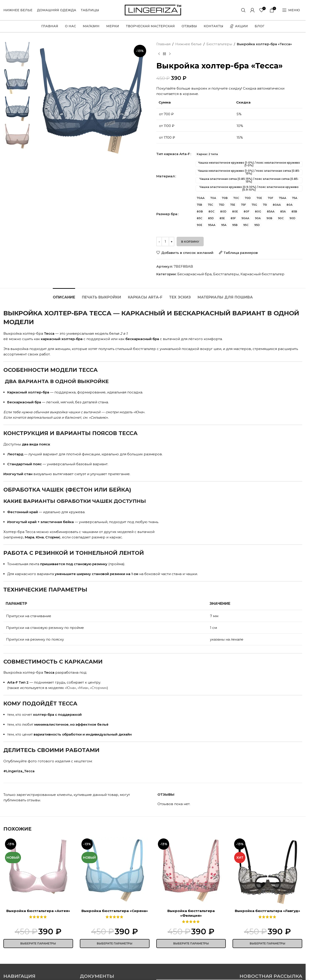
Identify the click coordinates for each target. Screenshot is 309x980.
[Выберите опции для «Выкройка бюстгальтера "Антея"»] (38, 944)
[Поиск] (243, 10)
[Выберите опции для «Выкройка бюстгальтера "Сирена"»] (115, 944)
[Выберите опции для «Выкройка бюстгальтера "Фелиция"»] (191, 944)
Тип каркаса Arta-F (173, 154)
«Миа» (83, 688)
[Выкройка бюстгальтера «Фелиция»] (191, 872)
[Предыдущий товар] (159, 54)
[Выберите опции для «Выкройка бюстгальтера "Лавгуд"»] (267, 944)
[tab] (64, 295)
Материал (166, 176)
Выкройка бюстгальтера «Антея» (38, 911)
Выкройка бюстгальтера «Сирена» (115, 911)
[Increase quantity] (172, 242)
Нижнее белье (188, 44)
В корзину (190, 242)
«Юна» (70, 688)
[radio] (207, 154)
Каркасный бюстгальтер (262, 274)
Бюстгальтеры (219, 44)
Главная (163, 44)
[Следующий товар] (170, 54)
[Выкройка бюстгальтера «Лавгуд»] (267, 872)
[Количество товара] (165, 242)
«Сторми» (98, 688)
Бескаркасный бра (194, 274)
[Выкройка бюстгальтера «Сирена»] (115, 872)
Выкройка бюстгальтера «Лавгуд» (267, 911)
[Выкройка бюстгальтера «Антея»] (38, 872)
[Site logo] (153, 10)
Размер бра (167, 214)
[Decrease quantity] (159, 242)
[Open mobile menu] (291, 10)
